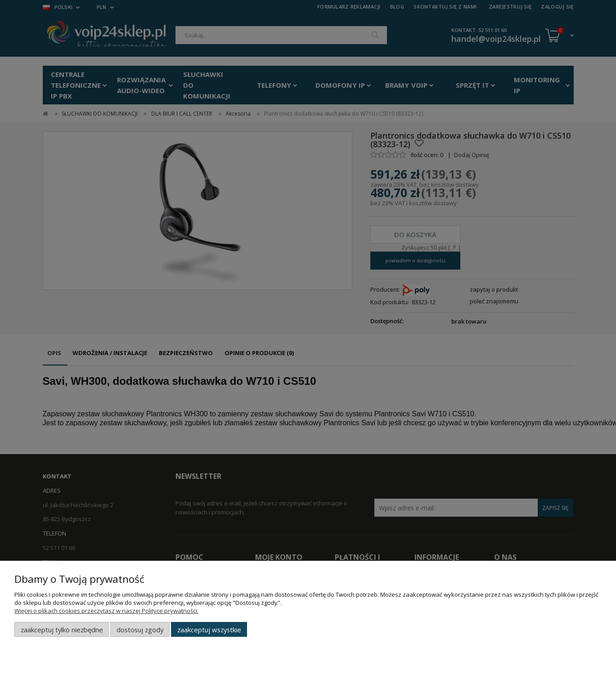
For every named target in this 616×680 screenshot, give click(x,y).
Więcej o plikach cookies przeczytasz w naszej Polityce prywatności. (106, 611)
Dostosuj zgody (140, 630)
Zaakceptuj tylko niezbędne (62, 630)
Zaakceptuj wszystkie (209, 630)
